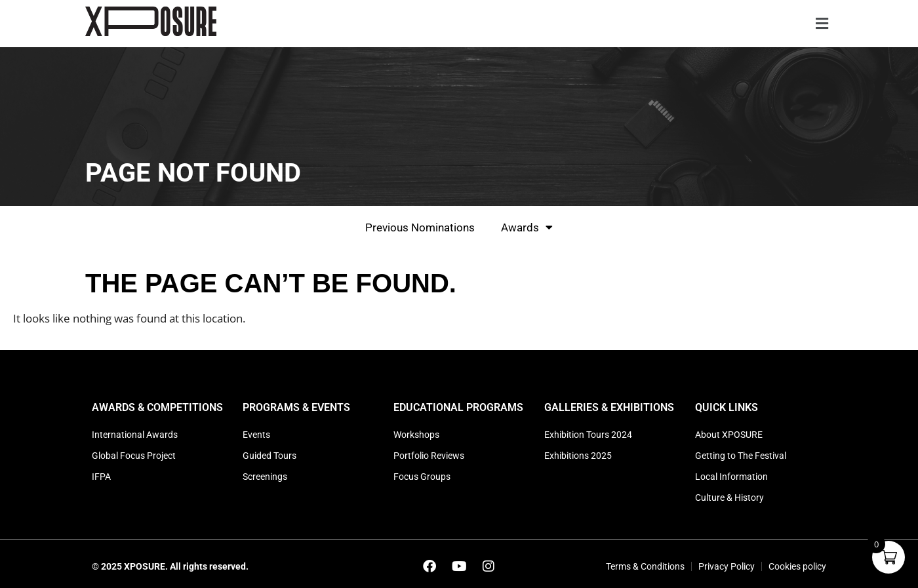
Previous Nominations (420, 227)
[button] (822, 24)
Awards (527, 227)
